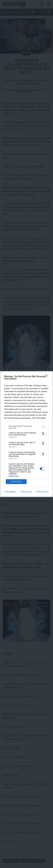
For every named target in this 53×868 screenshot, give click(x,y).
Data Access (26, 492)
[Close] (47, 377)
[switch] (42, 434)
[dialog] (26, 434)
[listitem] (26, 427)
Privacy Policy (42, 492)
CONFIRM (16, 481)
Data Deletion (11, 492)
